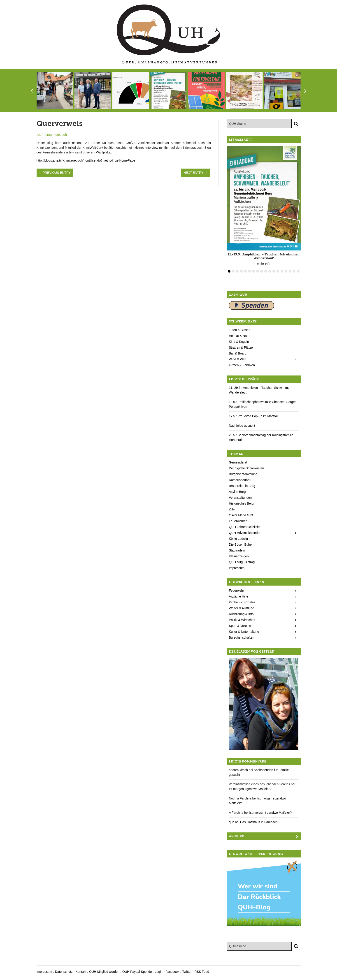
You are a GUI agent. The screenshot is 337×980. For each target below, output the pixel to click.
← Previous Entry (55, 173)
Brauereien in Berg (242, 486)
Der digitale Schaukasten (246, 468)
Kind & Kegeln (239, 342)
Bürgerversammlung (243, 474)
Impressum (237, 568)
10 (266, 271)
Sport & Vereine (240, 626)
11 (270, 271)
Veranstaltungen (240, 498)
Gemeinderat (238, 462)
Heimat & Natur (240, 336)
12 (274, 271)
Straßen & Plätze (241, 348)
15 (286, 271)
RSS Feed (202, 972)
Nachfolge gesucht (242, 426)
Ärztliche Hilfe (239, 596)
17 (294, 271)
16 (290, 271)
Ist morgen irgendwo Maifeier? (250, 789)
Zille (232, 509)
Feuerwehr (236, 591)
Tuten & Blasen (240, 330)
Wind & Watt (238, 359)
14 (282, 271)
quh (64, 135)
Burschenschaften (242, 637)
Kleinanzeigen (239, 556)
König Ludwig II (240, 539)
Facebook (172, 972)
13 (278, 271)
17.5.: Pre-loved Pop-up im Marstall (254, 416)
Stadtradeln (237, 550)
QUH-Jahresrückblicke (245, 527)
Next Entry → (195, 173)
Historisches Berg (241, 503)
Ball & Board (238, 353)
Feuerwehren (238, 521)
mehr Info (264, 264)
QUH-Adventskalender (245, 533)
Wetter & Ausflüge (242, 608)
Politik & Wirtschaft (242, 620)
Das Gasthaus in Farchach (259, 822)
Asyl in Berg (237, 492)
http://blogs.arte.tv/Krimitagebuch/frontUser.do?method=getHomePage (86, 160)
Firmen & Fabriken (242, 365)
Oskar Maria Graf (241, 515)
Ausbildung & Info (241, 614)
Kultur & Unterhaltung (244, 632)
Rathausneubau (240, 480)
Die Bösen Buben (241, 544)
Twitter (187, 972)
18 (298, 271)
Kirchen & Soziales (242, 602)
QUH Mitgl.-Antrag (242, 562)
